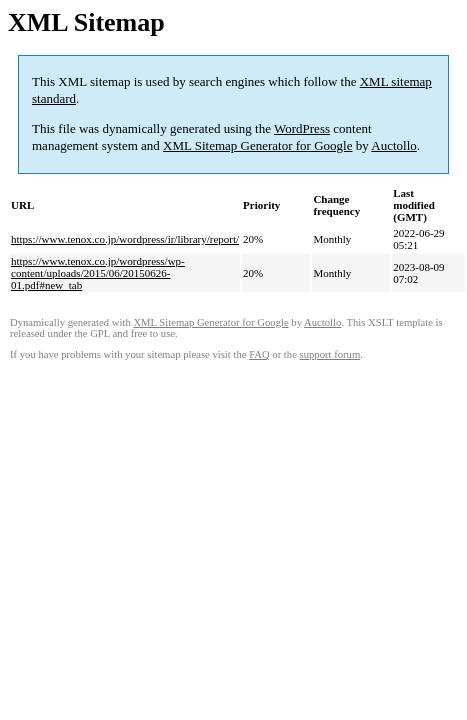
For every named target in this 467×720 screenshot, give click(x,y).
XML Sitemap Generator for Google (257, 145)
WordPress (302, 128)
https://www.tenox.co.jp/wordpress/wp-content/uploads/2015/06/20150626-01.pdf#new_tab (98, 273)
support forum (330, 354)
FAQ (259, 354)
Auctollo (394, 145)
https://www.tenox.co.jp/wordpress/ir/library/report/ (125, 239)
